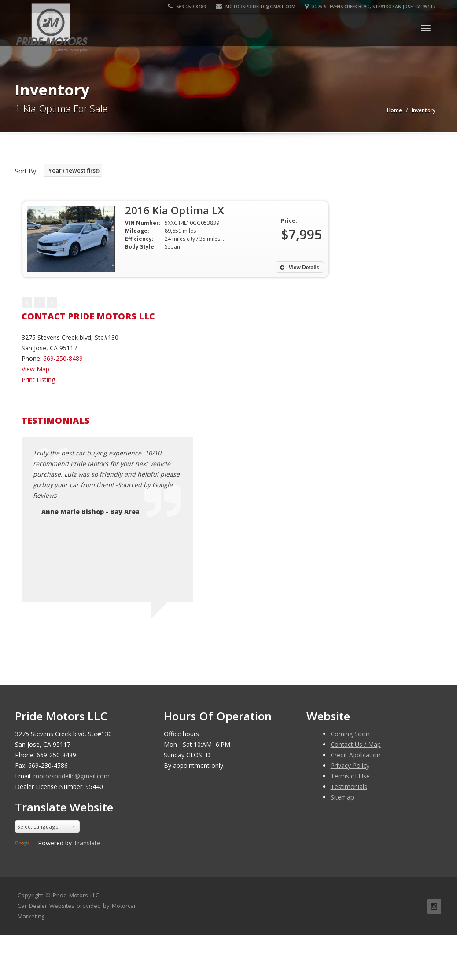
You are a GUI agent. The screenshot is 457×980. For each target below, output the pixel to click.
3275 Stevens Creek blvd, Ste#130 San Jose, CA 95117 (370, 7)
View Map (35, 369)
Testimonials (349, 787)
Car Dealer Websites (46, 906)
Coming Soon (350, 734)
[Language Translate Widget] (47, 826)
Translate (87, 843)
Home (394, 110)
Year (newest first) (74, 170)
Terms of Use (350, 776)
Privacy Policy (350, 765)
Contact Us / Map (356, 744)
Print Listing (38, 380)
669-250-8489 (187, 7)
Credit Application (356, 755)
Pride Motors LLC (76, 895)
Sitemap (342, 797)
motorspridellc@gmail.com (256, 7)
